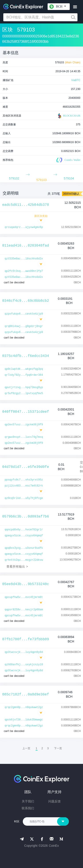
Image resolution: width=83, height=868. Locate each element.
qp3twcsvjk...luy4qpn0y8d (24, 652)
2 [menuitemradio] (42, 748)
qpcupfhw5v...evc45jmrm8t (24, 597)
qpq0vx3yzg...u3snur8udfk (24, 548)
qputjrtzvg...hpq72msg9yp (24, 387)
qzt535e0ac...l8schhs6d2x (24, 259)
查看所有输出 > (17, 566)
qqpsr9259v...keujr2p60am (24, 610)
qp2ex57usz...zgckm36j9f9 (24, 425)
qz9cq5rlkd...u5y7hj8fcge (24, 498)
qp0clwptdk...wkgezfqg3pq (24, 369)
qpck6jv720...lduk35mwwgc (24, 720)
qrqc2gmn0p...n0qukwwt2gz (24, 707)
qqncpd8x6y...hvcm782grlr (24, 530)
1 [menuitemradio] (36, 748)
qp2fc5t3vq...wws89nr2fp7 (24, 271)
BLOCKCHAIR (69, 116)
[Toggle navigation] (75, 7)
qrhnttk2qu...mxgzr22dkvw (24, 560)
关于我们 (28, 801)
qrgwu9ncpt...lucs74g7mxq (24, 437)
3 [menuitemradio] (48, 748)
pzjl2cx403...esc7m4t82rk (24, 486)
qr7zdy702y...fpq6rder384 (24, 375)
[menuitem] (58, 748)
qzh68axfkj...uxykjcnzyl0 (24, 665)
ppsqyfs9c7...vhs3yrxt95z (24, 480)
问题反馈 (54, 801)
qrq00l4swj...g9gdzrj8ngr (24, 326)
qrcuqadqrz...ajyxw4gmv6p (24, 227)
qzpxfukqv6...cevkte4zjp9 (24, 314)
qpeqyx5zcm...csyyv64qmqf (24, 536)
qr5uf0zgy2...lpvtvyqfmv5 (24, 393)
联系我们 (28, 808)
